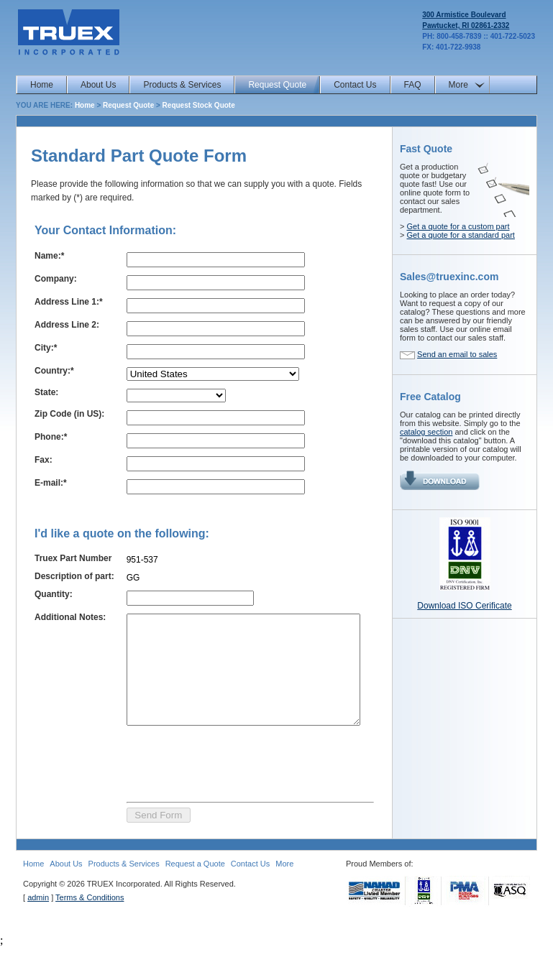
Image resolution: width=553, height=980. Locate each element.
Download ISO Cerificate (464, 606)
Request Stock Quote (199, 105)
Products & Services (182, 85)
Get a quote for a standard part (460, 235)
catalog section (426, 432)
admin (38, 930)
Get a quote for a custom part (458, 226)
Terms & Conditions (90, 930)
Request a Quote (195, 897)
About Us (98, 85)
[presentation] (222, 795)
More (458, 85)
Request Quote (277, 85)
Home (42, 85)
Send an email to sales (457, 354)
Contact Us (355, 85)
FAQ (413, 85)
